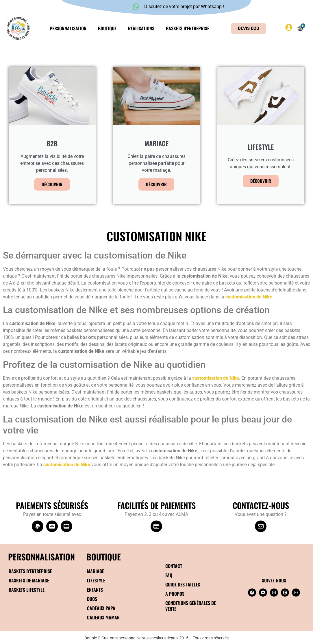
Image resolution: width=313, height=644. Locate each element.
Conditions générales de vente (191, 606)
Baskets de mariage (29, 580)
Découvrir (52, 184)
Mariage (96, 571)
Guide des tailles (183, 584)
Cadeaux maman (103, 617)
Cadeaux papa (101, 608)
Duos (92, 599)
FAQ (169, 575)
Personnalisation (68, 28)
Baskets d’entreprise (188, 28)
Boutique (107, 28)
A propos (175, 594)
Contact (174, 566)
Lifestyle (96, 580)
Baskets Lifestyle (27, 590)
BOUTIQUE (104, 557)
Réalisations (141, 28)
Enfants (95, 590)
